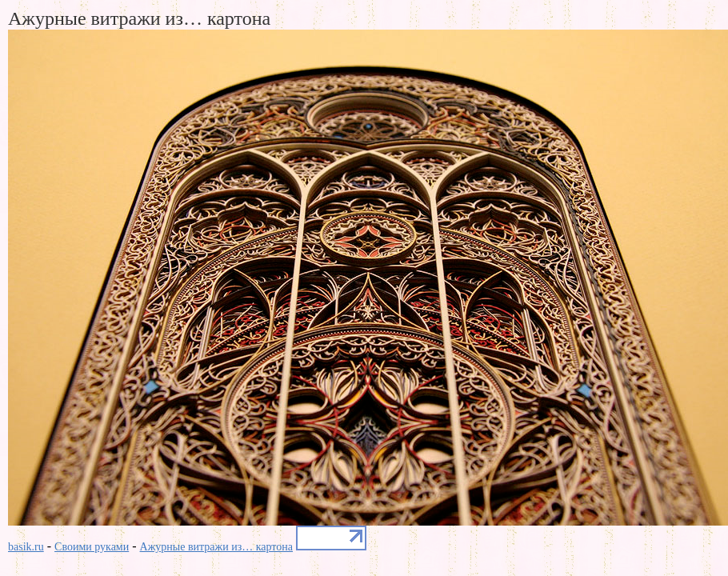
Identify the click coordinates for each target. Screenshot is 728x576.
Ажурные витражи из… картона (216, 547)
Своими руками (92, 547)
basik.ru (26, 547)
